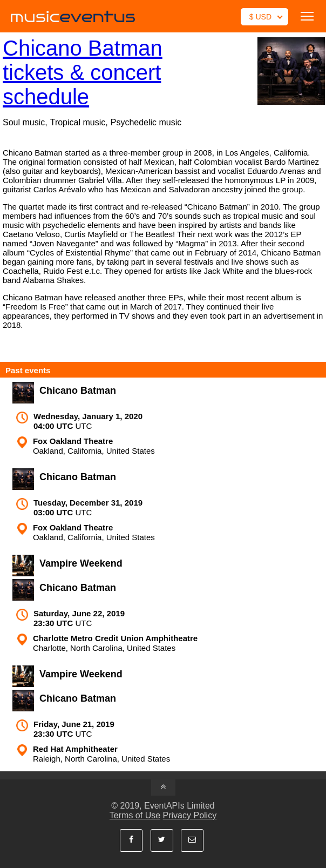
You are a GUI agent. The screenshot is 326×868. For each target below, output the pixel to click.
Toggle (307, 16)
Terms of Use (135, 815)
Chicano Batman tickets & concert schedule (83, 72)
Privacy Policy (190, 815)
